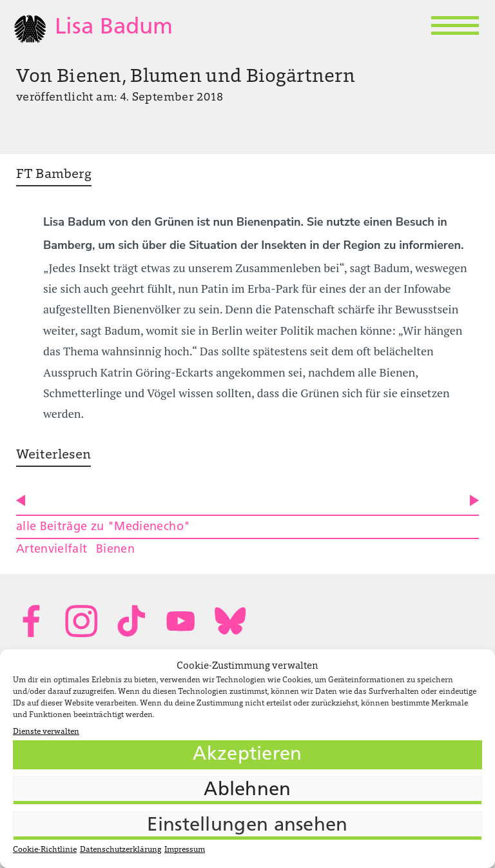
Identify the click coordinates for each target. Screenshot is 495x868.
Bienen (115, 550)
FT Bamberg (54, 175)
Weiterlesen (53, 455)
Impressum (185, 850)
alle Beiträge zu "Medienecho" (103, 527)
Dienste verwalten (46, 732)
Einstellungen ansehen (247, 826)
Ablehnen (247, 790)
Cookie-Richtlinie (45, 850)
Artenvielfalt (52, 550)
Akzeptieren (247, 755)
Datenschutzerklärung (121, 850)
